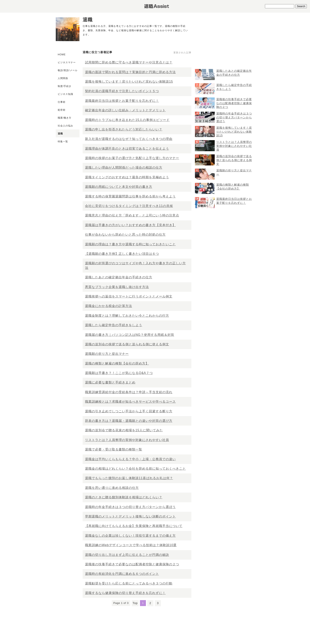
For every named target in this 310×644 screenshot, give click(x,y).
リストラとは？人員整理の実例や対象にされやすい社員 (127, 440)
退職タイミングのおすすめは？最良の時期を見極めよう (127, 177)
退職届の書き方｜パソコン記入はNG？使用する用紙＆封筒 (130, 335)
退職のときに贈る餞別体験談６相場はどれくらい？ (124, 497)
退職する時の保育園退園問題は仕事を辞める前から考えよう (130, 196)
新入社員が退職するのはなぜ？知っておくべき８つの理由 (129, 139)
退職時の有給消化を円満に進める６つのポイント (122, 574)
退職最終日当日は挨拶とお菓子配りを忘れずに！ (122, 101)
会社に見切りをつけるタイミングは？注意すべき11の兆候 (129, 206)
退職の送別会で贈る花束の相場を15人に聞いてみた (124, 430)
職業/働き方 (65, 118)
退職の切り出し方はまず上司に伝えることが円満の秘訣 (127, 555)
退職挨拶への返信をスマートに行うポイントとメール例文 (129, 296)
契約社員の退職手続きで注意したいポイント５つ (122, 91)
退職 (60, 134)
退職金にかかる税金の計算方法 (109, 306)
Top (135, 603)
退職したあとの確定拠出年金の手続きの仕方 (119, 277)
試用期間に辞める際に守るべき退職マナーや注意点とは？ (129, 62)
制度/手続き (65, 86)
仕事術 (62, 102)
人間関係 (63, 78)
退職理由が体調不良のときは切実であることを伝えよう (127, 149)
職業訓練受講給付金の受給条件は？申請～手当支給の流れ (129, 392)
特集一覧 (63, 142)
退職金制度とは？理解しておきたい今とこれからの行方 (127, 316)
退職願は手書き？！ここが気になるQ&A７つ (119, 373)
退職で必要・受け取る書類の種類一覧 (114, 449)
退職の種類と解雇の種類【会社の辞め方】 (117, 363)
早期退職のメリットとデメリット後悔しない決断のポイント (130, 516)
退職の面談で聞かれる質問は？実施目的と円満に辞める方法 (130, 72)
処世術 (62, 110)
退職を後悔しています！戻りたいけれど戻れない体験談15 (129, 82)
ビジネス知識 (65, 94)
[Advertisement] (225, 44)
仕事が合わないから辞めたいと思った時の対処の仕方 (125, 235)
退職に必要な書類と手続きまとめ (110, 382)
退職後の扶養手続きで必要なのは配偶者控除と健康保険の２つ (132, 564)
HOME (62, 55)
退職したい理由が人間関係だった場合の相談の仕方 (124, 168)
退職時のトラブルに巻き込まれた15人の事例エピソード (127, 120)
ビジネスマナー (67, 62)
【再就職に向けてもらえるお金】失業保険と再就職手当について (134, 526)
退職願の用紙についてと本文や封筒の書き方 (119, 187)
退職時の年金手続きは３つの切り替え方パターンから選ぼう (130, 507)
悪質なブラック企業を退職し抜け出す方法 (117, 287)
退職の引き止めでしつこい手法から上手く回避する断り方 (129, 411)
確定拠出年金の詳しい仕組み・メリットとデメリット (125, 110)
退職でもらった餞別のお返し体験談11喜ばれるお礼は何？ (129, 478)
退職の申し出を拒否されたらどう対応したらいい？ (124, 129)
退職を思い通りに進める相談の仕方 (112, 488)
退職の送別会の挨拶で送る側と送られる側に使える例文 (127, 344)
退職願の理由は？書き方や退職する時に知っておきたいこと (130, 244)
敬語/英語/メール (68, 70)
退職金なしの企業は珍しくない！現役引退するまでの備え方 (130, 536)
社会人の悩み (65, 126)
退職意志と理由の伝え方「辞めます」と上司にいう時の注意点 (132, 215)
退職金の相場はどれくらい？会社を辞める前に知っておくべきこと (135, 469)
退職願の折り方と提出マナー (107, 354)
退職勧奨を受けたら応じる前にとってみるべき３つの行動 (129, 583)
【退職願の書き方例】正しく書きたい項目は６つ (122, 254)
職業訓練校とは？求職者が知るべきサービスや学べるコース (130, 402)
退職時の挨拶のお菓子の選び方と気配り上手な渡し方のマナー (132, 158)
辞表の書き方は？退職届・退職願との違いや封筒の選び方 (129, 421)
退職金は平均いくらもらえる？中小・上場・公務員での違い (130, 459)
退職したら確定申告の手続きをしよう (114, 325)
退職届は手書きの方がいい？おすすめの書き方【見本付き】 (130, 225)
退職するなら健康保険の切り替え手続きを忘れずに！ (125, 593)
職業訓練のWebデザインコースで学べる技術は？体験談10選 (131, 545)
